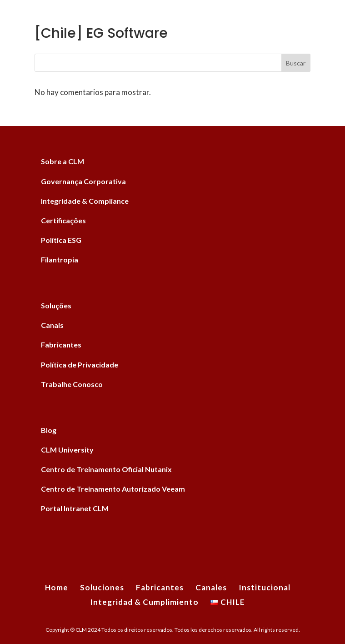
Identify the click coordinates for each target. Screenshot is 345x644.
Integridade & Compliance (85, 201)
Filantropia (60, 259)
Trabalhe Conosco (72, 384)
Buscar (296, 63)
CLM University (67, 450)
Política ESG (61, 240)
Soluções (56, 305)
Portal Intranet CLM (75, 508)
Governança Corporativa (83, 181)
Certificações (63, 220)
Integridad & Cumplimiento (144, 602)
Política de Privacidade (80, 365)
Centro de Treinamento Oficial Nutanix (106, 469)
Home (57, 587)
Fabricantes (61, 345)
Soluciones (102, 587)
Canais (52, 325)
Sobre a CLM (62, 161)
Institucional (265, 587)
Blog (49, 430)
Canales (211, 587)
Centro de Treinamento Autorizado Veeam (113, 489)
